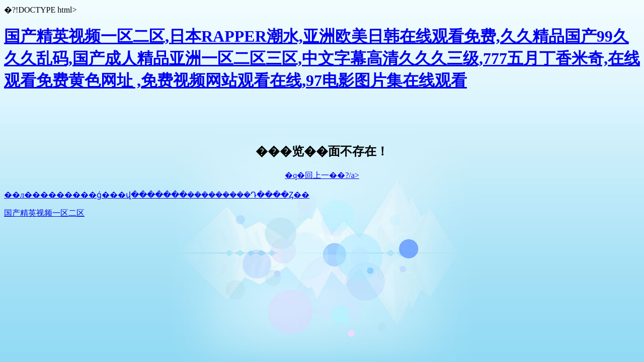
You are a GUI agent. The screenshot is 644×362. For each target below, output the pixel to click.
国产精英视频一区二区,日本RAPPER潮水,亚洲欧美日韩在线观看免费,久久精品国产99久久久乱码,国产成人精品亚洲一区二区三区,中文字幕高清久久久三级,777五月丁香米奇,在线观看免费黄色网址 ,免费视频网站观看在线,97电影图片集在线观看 (322, 58)
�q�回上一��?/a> (322, 175)
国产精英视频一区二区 (44, 213)
